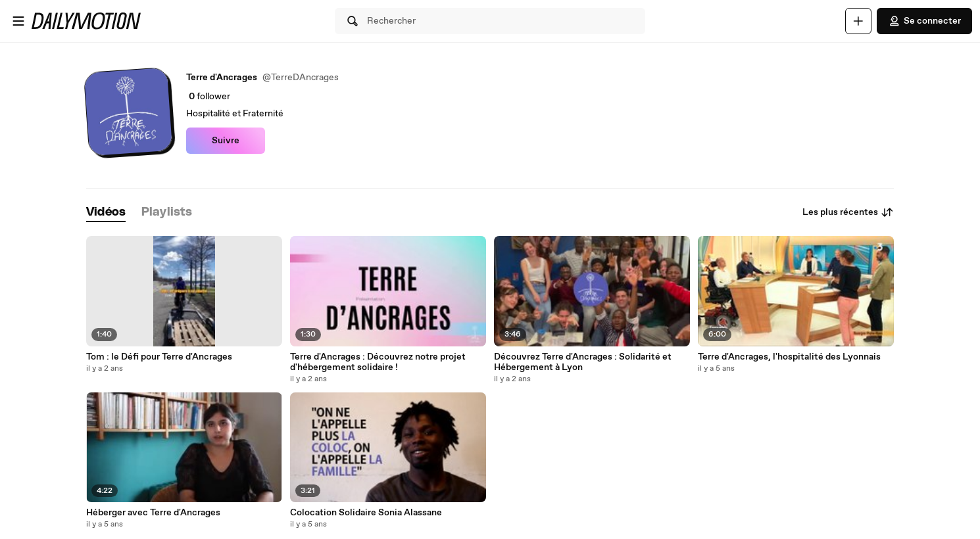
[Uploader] (858, 21)
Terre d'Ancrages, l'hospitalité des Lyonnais (789, 357)
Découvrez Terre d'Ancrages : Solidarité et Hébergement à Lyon (583, 362)
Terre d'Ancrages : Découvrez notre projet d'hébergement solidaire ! (378, 362)
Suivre (226, 141)
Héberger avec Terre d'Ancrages (153, 513)
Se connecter (924, 21)
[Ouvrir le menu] (18, 21)
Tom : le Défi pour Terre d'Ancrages (159, 357)
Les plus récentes (848, 212)
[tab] (106, 213)
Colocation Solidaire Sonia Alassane (366, 513)
